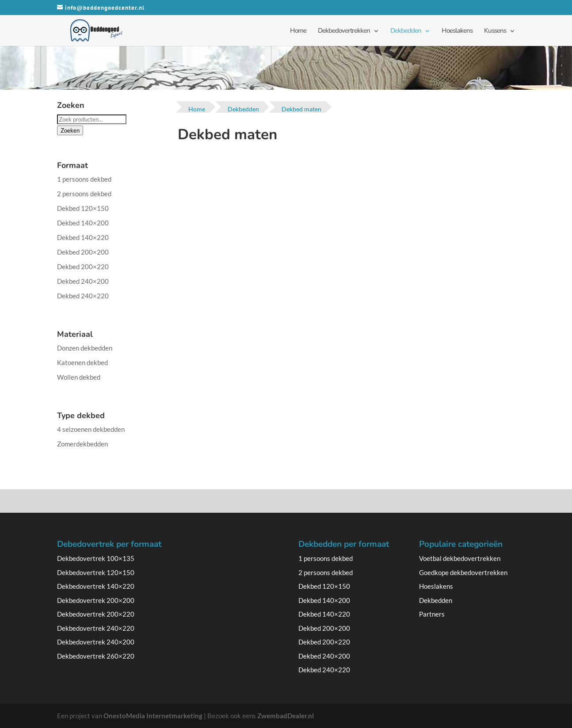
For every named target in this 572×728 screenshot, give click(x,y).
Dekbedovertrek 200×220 (96, 614)
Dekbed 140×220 (83, 237)
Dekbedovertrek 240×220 (96, 628)
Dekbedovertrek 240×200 (96, 642)
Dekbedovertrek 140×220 (96, 586)
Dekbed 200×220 (83, 267)
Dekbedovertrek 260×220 (96, 656)
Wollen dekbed (79, 377)
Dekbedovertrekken (344, 30)
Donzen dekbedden (85, 348)
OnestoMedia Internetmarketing (153, 716)
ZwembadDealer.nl (286, 716)
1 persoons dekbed (84, 179)
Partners (432, 614)
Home (298, 30)
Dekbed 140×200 (83, 223)
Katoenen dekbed (82, 362)
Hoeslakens (457, 30)
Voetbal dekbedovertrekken (460, 558)
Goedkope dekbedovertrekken (463, 572)
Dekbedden (406, 30)
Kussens (495, 30)
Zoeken (70, 130)
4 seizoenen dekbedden (91, 429)
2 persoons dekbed (84, 194)
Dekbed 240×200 (83, 281)
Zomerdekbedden (82, 444)
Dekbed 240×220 (83, 296)
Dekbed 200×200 (83, 252)
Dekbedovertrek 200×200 (96, 600)
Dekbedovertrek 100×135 (96, 558)
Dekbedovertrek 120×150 (96, 572)
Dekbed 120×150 (83, 208)
